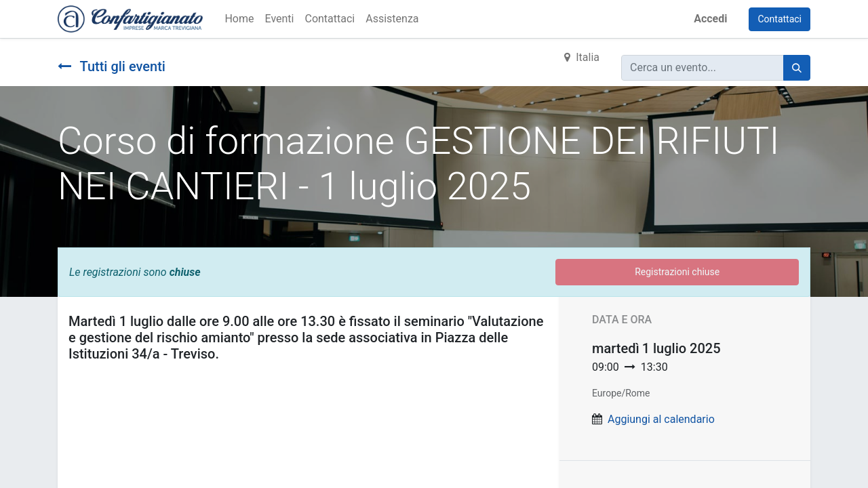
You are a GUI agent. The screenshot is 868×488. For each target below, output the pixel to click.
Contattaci (780, 19)
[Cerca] (797, 68)
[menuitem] (239, 19)
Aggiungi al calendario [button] (661, 419)
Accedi (710, 19)
